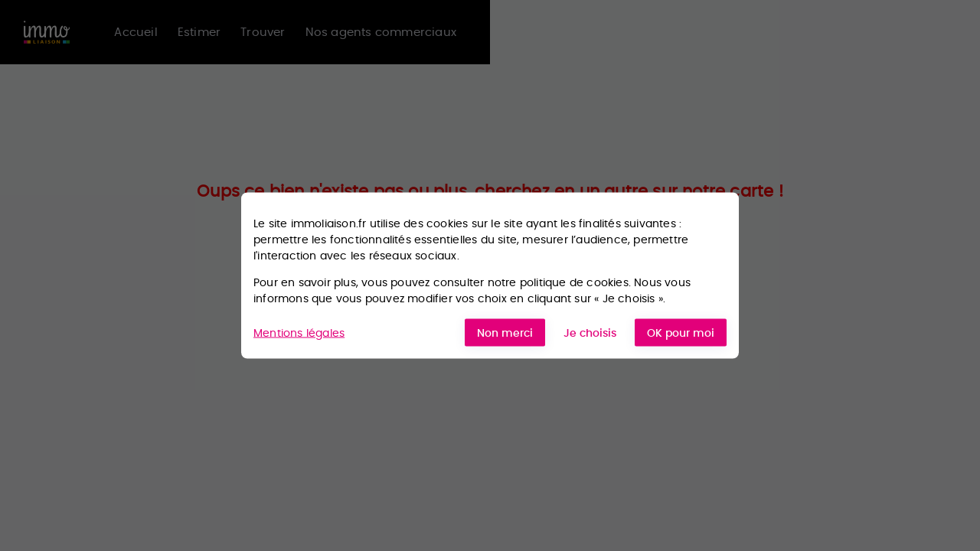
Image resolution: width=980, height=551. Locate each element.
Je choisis (590, 333)
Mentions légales (299, 332)
